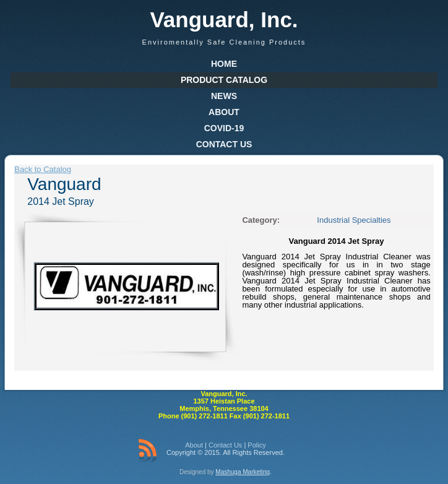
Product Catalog (224, 80)
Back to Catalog (43, 169)
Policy (256, 445)
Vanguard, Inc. (224, 19)
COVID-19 (224, 128)
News (224, 96)
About (224, 112)
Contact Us (224, 144)
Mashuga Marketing (243, 472)
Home (224, 64)
